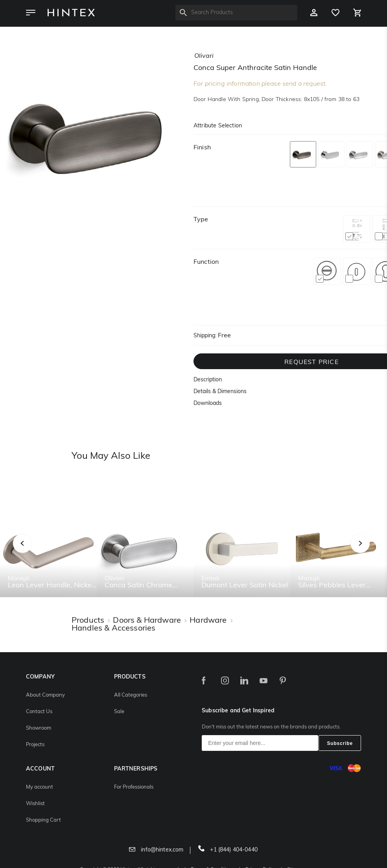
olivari (204, 56)
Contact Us (39, 712)
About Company (45, 695)
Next (376, 552)
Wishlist (35, 804)
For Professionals (134, 787)
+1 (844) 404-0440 (228, 850)
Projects (35, 745)
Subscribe (340, 743)
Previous (32, 552)
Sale (119, 712)
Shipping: (205, 336)
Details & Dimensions (220, 392)
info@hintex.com (156, 850)
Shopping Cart (43, 820)
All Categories (131, 695)
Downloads (208, 404)
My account (40, 787)
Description (208, 380)
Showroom (39, 728)
